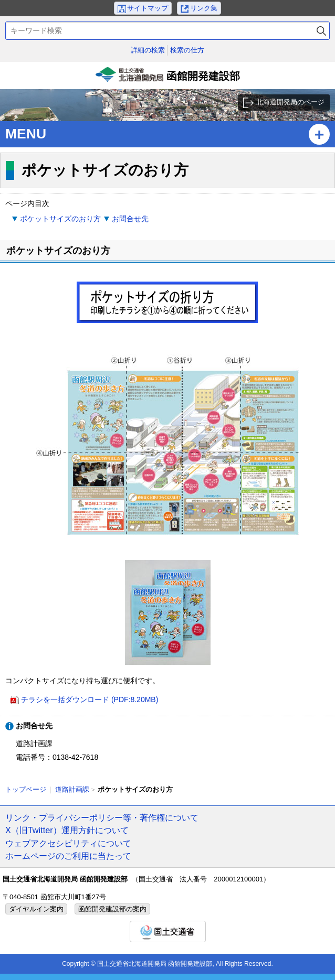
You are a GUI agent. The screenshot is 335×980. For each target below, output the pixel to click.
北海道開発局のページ (290, 102)
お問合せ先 (130, 219)
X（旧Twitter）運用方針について (67, 830)
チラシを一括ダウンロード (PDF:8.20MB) (90, 699)
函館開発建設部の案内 (112, 909)
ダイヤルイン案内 (36, 909)
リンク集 (204, 8)
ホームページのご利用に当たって (68, 856)
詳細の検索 (148, 50)
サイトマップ (148, 8)
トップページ (26, 789)
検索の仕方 (187, 50)
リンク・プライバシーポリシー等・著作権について (102, 817)
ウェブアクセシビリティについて (68, 843)
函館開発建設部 (167, 78)
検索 (321, 31)
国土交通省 (168, 931)
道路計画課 (72, 789)
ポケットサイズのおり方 (60, 219)
